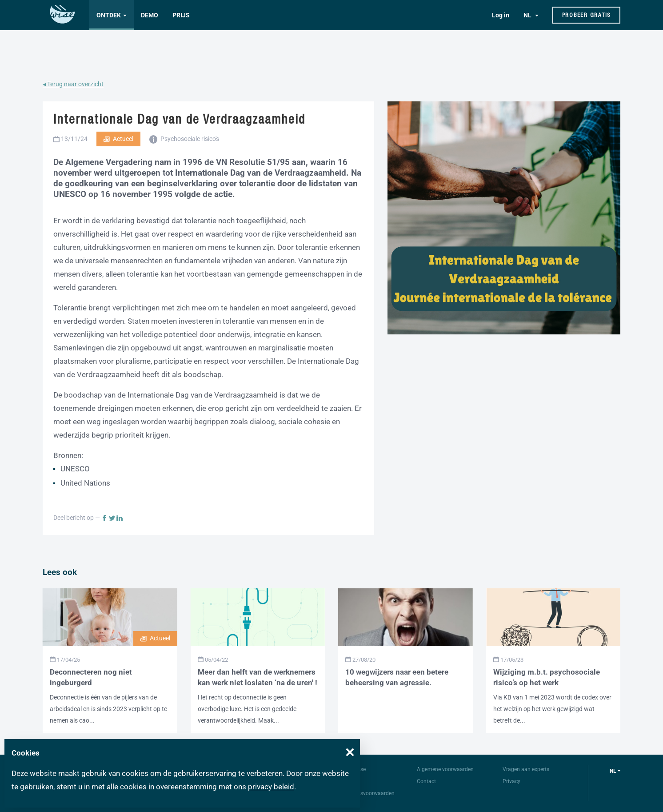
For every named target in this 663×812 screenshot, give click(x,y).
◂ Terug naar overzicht (73, 84)
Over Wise (354, 769)
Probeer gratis (587, 15)
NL (528, 15)
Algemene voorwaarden (445, 769)
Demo (150, 15)
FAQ (347, 781)
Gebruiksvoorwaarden (368, 793)
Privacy (511, 781)
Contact (426, 781)
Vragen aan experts (526, 769)
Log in (501, 15)
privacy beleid (271, 787)
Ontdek (109, 15)
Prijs (181, 15)
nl (613, 771)
